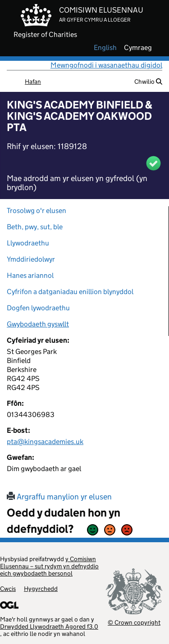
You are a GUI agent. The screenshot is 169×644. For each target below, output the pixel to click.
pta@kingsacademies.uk (45, 442)
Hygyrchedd (41, 589)
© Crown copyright (134, 622)
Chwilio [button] (148, 82)
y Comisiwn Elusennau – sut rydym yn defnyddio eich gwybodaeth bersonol (49, 566)
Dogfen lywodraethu (38, 308)
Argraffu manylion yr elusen (59, 497)
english (105, 48)
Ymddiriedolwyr (31, 259)
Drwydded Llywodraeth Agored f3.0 (49, 626)
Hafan (33, 82)
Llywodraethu (28, 243)
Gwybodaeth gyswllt (38, 324)
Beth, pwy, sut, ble (35, 227)
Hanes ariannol (30, 275)
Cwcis (8, 589)
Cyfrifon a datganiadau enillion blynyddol (70, 292)
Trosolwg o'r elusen (37, 211)
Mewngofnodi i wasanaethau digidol (106, 65)
